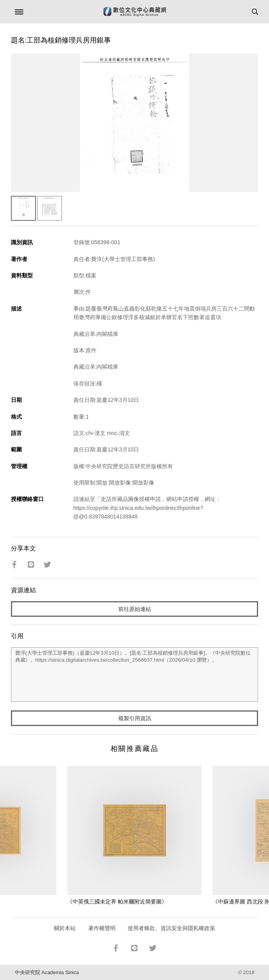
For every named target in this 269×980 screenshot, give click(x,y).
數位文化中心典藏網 (135, 12)
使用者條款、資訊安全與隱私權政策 (171, 928)
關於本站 (65, 928)
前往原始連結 (135, 609)
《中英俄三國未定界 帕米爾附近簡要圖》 (117, 902)
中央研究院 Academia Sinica (47, 972)
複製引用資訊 (135, 718)
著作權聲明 (102, 928)
